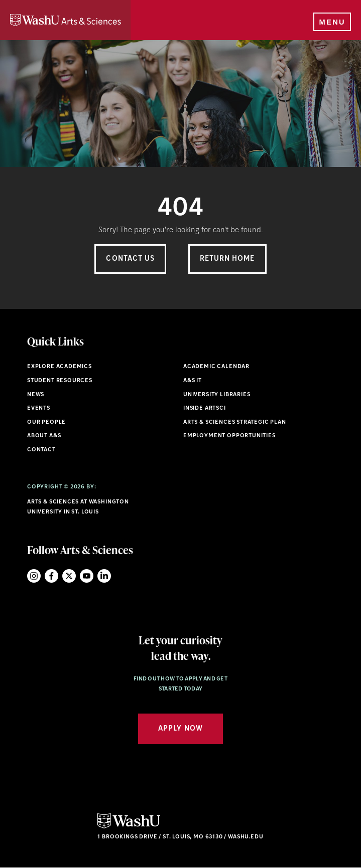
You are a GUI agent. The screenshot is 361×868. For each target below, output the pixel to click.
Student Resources (60, 381)
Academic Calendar (216, 367)
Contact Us (130, 259)
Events (39, 408)
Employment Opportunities (229, 436)
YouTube (87, 576)
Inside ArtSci (205, 408)
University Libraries (217, 395)
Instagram (34, 576)
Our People (46, 422)
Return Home (227, 259)
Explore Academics (59, 367)
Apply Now (180, 729)
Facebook (51, 576)
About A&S (44, 436)
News (36, 395)
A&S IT (193, 381)
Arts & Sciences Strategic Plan (235, 422)
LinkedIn (104, 576)
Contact (41, 450)
